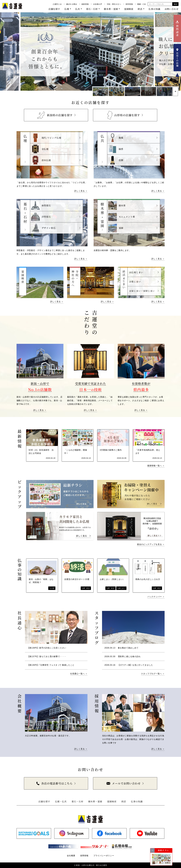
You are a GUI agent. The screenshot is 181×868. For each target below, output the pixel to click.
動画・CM (142, 4)
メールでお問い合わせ (124, 783)
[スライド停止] (175, 91)
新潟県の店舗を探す (54, 115)
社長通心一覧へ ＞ (79, 674)
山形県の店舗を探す (124, 115)
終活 (140, 9)
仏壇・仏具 (61, 801)
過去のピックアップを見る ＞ (151, 544)
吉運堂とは (57, 4)
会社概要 (71, 856)
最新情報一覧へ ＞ (156, 466)
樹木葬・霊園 (111, 9)
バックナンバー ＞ (156, 597)
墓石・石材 (92, 9)
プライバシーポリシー (104, 856)
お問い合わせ (172, 9)
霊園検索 (129, 9)
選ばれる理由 (72, 4)
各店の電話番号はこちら (54, 783)
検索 (175, 4)
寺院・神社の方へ (114, 4)
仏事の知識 (154, 9)
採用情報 (129, 4)
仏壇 (67, 9)
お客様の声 (98, 4)
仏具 (78, 9)
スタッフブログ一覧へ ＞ (153, 674)
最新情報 (85, 4)
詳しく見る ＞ (81, 191)
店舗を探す (54, 9)
